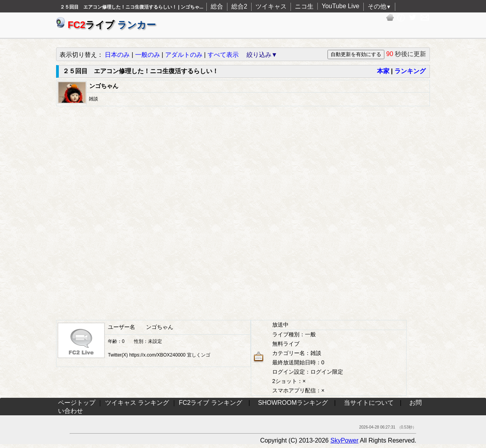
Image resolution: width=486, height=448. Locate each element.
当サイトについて (369, 403)
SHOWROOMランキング (293, 403)
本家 (383, 71)
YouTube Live (341, 6)
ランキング (410, 71)
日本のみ (117, 55)
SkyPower (344, 440)
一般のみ (148, 55)
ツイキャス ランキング (137, 403)
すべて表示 (223, 55)
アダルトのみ (184, 55)
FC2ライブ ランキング (210, 403)
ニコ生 (304, 6)
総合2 (239, 6)
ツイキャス (271, 6)
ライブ (106, 25)
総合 (217, 6)
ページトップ (77, 403)
